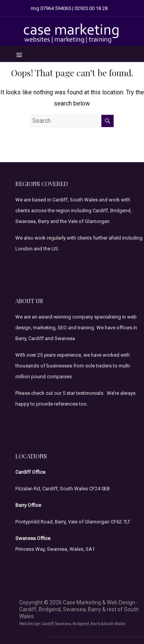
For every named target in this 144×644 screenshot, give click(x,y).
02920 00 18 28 (91, 8)
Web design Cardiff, (74, 637)
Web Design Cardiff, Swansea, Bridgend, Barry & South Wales (72, 624)
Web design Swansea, (93, 637)
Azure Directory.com (56, 637)
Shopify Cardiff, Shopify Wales (131, 637)
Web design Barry (111, 637)
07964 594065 (56, 8)
